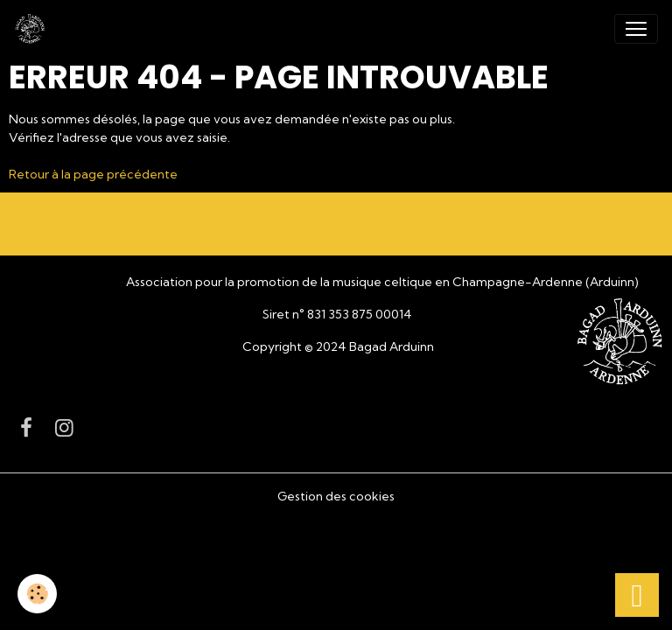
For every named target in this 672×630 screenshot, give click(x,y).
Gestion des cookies (336, 496)
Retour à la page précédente (93, 174)
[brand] (33, 29)
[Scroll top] (637, 595)
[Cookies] (37, 594)
